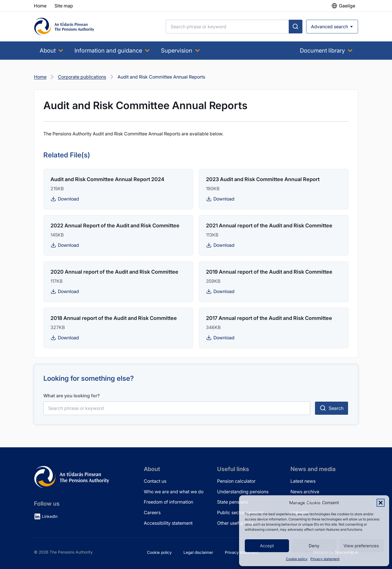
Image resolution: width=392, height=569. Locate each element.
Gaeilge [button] (347, 6)
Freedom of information (168, 502)
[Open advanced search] (332, 27)
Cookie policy (297, 559)
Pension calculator (236, 481)
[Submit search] (296, 27)
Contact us (155, 481)
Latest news (303, 481)
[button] (381, 503)
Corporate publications (82, 77)
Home (40, 77)
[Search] (227, 27)
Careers (152, 512)
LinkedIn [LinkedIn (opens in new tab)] (50, 516)
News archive (305, 492)
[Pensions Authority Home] (64, 27)
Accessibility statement (168, 523)
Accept (267, 546)
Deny (314, 546)
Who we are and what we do (174, 492)
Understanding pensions (243, 492)
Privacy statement (325, 559)
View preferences (361, 546)
